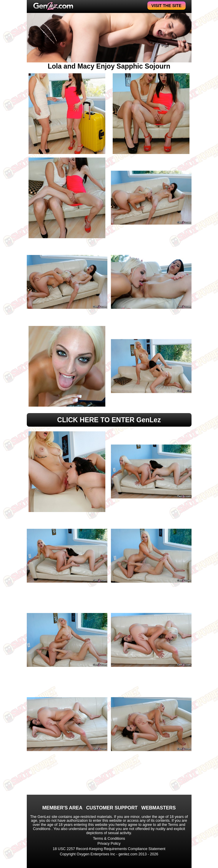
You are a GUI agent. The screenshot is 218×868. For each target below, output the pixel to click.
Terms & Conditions (109, 839)
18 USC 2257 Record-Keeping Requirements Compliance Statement (109, 849)
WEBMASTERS (158, 808)
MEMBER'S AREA (62, 808)
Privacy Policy (109, 844)
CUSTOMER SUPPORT (112, 808)
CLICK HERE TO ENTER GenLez (109, 420)
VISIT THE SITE (167, 6)
